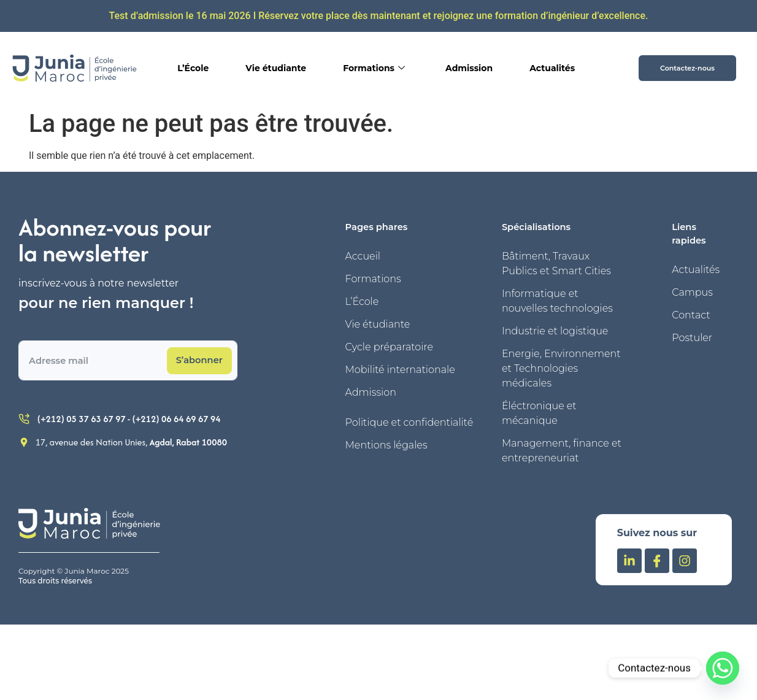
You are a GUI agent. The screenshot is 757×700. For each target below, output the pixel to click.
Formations (374, 68)
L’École (193, 68)
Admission (469, 68)
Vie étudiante (276, 68)
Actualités (552, 68)
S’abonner (199, 360)
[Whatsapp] (723, 668)
